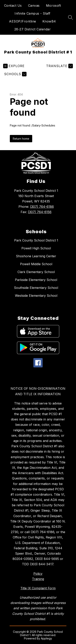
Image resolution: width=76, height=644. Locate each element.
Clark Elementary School (36, 272)
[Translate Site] (59, 66)
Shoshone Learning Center (36, 256)
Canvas (34, 6)
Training (38, 579)
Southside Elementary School (36, 288)
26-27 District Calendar (33, 29)
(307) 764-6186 (42, 207)
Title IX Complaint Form (38, 588)
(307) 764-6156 (40, 212)
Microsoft (54, 6)
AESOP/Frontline (23, 21)
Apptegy (46, 638)
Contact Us (13, 6)
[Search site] (71, 17)
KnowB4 (49, 21)
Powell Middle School (36, 264)
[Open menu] (14, 66)
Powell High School (36, 248)
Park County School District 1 (36, 240)
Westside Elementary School (36, 296)
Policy (38, 574)
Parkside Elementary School (36, 280)
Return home (21, 139)
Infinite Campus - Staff (33, 13)
